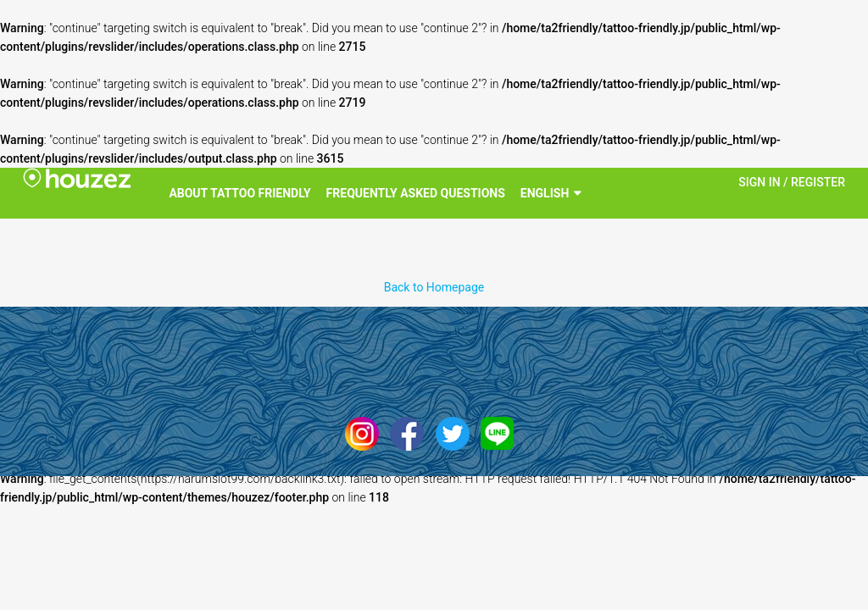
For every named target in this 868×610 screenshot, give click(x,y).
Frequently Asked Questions (416, 193)
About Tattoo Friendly (239, 193)
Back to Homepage (434, 287)
